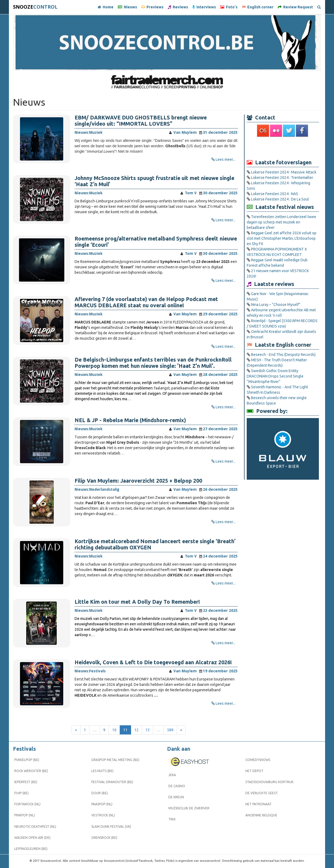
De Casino (177, 786)
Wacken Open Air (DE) (32, 838)
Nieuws (127, 7)
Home (106, 7)
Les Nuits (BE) (102, 771)
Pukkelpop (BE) (27, 760)
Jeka (172, 775)
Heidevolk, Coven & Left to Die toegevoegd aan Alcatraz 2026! (153, 662)
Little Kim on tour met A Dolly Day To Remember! (137, 602)
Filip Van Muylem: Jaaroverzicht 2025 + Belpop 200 (138, 481)
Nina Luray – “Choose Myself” (276, 305)
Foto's (229, 7)
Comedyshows (258, 760)
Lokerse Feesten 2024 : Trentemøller (282, 178)
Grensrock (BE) (104, 838)
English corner (258, 7)
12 (136, 730)
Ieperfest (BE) (26, 782)
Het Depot (254, 771)
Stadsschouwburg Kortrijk (269, 782)
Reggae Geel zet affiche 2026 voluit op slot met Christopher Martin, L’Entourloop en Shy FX (282, 238)
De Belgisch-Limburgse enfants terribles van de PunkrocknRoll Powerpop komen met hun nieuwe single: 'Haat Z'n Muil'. (153, 363)
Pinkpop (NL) (25, 815)
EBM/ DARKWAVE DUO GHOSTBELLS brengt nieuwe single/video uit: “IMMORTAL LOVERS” (141, 121)
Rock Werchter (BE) (31, 771)
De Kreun (176, 797)
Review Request (295, 7)
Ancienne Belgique (261, 815)
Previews (152, 7)
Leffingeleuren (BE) (31, 849)
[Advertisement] (283, 148)
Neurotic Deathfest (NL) (35, 827)
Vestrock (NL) (103, 815)
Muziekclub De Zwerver (189, 808)
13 (148, 730)
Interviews (204, 7)
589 (170, 730)
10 (114, 730)
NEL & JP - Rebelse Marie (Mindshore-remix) (130, 420)
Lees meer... (226, 159)
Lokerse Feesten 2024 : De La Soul (280, 199)
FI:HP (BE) (21, 793)
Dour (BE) (100, 793)
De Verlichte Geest (262, 793)
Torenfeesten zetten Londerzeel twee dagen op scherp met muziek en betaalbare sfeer (281, 222)
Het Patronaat (258, 804)
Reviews (178, 7)
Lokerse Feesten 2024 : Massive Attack (284, 172)
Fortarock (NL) (27, 804)
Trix (172, 819)
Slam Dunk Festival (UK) (111, 827)
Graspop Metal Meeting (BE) (115, 760)
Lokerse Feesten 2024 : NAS (275, 194)
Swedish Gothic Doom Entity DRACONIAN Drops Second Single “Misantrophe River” (275, 376)
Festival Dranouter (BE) (112, 782)
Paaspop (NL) (102, 804)
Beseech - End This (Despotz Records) (283, 355)
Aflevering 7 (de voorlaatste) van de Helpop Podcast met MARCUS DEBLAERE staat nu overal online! (146, 302)
